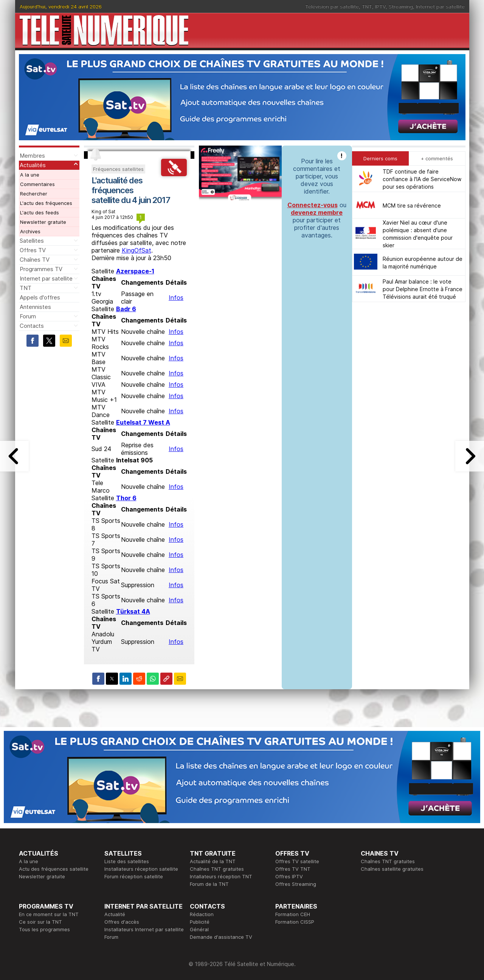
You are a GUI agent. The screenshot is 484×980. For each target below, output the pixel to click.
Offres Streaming (296, 884)
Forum (28, 316)
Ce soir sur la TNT (40, 922)
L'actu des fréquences (46, 203)
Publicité (200, 922)
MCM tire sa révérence (412, 205)
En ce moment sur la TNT (49, 914)
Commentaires (37, 184)
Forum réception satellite (134, 876)
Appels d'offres (40, 297)
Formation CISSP (295, 922)
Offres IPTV (289, 876)
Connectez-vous (313, 205)
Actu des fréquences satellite (54, 869)
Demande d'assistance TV (221, 937)
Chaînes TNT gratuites (217, 869)
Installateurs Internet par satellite (144, 929)
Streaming (401, 6)
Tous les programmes (44, 929)
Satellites (32, 241)
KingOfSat (137, 250)
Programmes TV (41, 269)
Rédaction (202, 914)
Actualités (33, 165)
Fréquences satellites (118, 169)
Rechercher (34, 194)
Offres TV (33, 250)
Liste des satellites (127, 861)
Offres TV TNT (293, 869)
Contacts (32, 326)
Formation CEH (293, 914)
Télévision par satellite (332, 6)
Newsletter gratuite (43, 222)
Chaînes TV (35, 260)
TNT (367, 6)
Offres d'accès (122, 922)
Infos (176, 298)
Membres (32, 156)
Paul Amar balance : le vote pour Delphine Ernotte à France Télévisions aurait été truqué (423, 289)
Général (199, 929)
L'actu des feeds (40, 212)
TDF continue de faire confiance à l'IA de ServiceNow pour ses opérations (422, 179)
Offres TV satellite (297, 861)
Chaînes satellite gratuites (392, 869)
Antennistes (35, 307)
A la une (30, 175)
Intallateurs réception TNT (221, 876)
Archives (30, 231)
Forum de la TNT (209, 884)
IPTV (380, 6)
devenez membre (317, 212)
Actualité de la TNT (213, 861)
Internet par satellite (440, 6)
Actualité (115, 914)
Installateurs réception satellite (141, 869)
